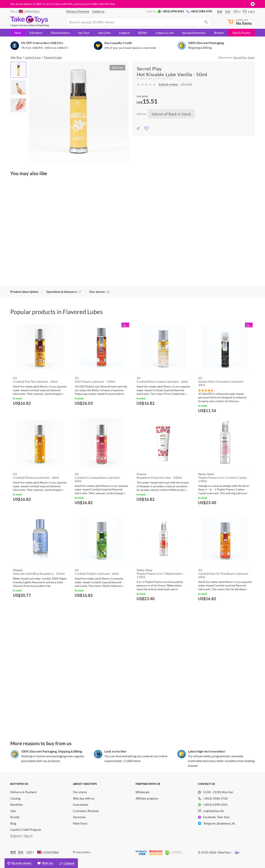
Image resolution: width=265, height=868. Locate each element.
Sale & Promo (241, 33)
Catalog (15, 798)
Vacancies (79, 817)
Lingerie (124, 33)
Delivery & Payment (23, 792)
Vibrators (36, 33)
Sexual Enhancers (194, 33)
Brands (219, 33)
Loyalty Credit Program (26, 830)
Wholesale (143, 792)
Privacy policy (82, 852)
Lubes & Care (165, 33)
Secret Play (240, 57)
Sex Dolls (104, 33)
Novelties (17, 805)
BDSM (143, 33)
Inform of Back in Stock (171, 114)
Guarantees (81, 805)
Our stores (80, 792)
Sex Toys (84, 33)
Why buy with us (84, 798)
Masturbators (60, 33)
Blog (13, 823)
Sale (13, 811)
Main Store (80, 823)
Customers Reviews (86, 811)
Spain (251, 57)
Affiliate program (147, 798)
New (18, 33)
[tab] (24, 292)
